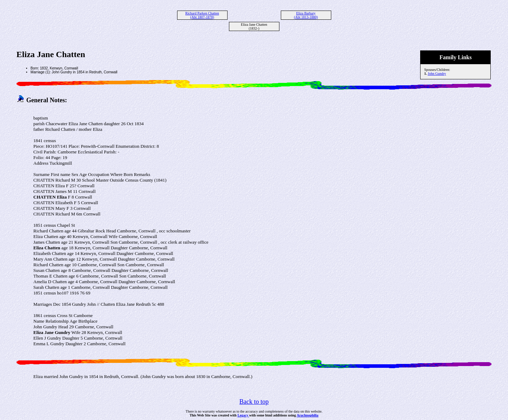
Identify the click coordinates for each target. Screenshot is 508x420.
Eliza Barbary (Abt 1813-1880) (306, 15)
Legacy (243, 415)
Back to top (254, 402)
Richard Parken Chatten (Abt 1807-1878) (202, 15)
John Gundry (437, 74)
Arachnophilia (308, 415)
